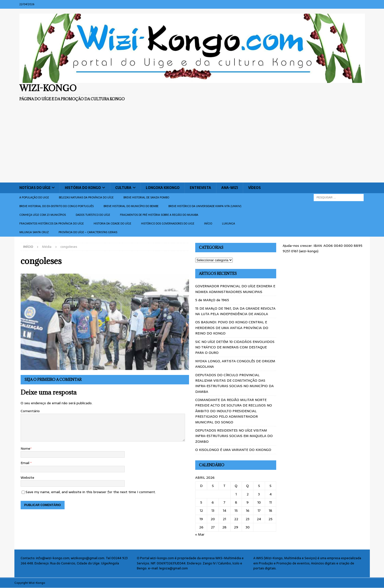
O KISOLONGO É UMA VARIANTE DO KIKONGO (233, 450)
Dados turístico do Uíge (93, 215)
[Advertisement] (192, 145)
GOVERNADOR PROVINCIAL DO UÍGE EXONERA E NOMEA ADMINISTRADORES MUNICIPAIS (235, 289)
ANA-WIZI (230, 188)
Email (25, 463)
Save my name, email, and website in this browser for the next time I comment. (91, 492)
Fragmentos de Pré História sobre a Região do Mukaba (159, 215)
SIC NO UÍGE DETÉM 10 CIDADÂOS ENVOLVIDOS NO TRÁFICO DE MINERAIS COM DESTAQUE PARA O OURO (235, 347)
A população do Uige (34, 197)
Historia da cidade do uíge (112, 223)
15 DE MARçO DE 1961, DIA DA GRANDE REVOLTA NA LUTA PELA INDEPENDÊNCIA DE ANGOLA (235, 311)
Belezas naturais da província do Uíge (86, 197)
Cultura (123, 188)
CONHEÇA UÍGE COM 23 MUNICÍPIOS (43, 215)
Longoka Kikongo (163, 188)
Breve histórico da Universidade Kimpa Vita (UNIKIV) (205, 206)
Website (27, 478)
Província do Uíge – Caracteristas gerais (88, 232)
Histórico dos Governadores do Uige (168, 223)
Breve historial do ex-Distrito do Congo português (57, 206)
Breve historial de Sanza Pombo (146, 197)
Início (208, 223)
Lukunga (229, 223)
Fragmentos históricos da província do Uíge (52, 223)
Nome (25, 448)
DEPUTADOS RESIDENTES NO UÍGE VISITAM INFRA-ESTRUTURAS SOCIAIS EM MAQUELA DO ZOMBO (234, 436)
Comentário (30, 411)
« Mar (200, 534)
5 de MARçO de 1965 (212, 300)
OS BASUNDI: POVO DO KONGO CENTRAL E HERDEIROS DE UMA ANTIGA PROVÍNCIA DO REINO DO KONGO (232, 328)
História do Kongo (83, 188)
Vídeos (254, 188)
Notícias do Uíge (35, 188)
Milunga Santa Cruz (34, 232)
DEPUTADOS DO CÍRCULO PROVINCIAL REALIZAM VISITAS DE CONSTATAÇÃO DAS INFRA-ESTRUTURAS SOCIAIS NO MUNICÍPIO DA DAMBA (234, 383)
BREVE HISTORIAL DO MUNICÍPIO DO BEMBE (131, 206)
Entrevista (200, 188)
